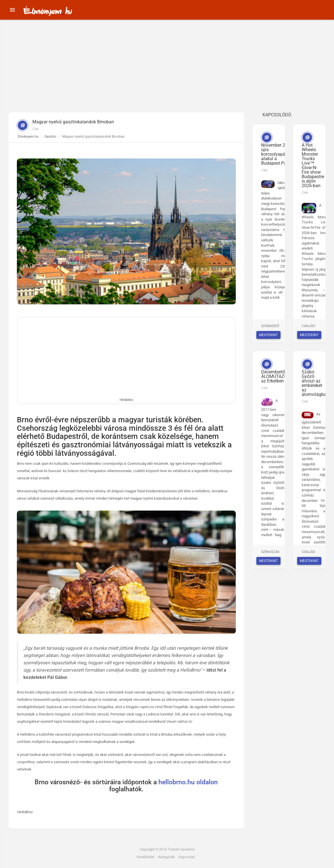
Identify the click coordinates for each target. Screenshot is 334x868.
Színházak (270, 552)
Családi (308, 326)
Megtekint (268, 335)
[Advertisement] (167, 70)
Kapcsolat (187, 857)
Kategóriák (166, 857)
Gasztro (50, 137)
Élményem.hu (28, 137)
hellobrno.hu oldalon (188, 782)
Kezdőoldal (145, 857)
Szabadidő (270, 326)
